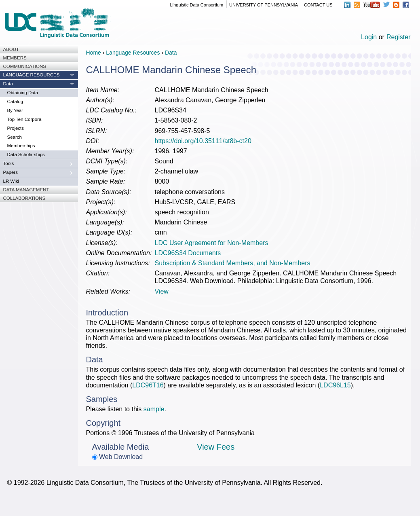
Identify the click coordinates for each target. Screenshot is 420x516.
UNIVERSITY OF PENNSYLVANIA (264, 5)
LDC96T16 (148, 385)
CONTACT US (318, 5)
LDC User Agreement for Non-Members (212, 243)
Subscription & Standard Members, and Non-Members (233, 263)
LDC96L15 (335, 385)
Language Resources (133, 53)
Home (94, 53)
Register (399, 37)
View (162, 291)
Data (171, 53)
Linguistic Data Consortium (197, 5)
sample (154, 409)
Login (369, 37)
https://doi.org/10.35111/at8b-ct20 (203, 141)
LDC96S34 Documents (188, 253)
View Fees (216, 447)
